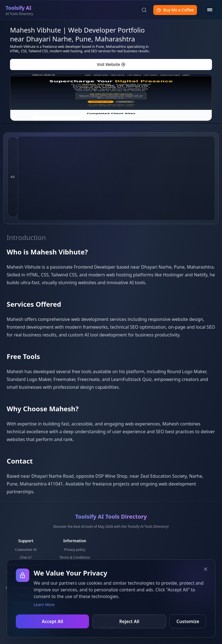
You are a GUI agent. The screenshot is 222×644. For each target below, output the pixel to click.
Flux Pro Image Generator (26, 588)
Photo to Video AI (26, 580)
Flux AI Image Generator (26, 573)
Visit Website (111, 64)
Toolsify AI (26, 595)
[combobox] (111, 627)
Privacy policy (75, 550)
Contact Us (75, 565)
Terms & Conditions (75, 557)
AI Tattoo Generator (26, 603)
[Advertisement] (116, 178)
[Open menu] (210, 10)
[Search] (144, 10)
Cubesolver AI (26, 550)
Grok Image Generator (26, 565)
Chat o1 (26, 557)
